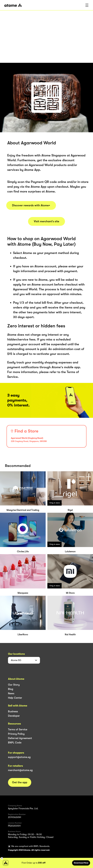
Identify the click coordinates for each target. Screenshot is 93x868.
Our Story (14, 685)
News (11, 693)
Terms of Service (18, 729)
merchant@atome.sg (20, 770)
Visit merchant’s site (46, 221)
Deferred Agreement (20, 738)
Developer (14, 716)
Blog (11, 689)
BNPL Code (15, 743)
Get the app (20, 782)
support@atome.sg (19, 757)
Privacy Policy (16, 734)
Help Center (15, 698)
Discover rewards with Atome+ (31, 205)
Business (13, 711)
